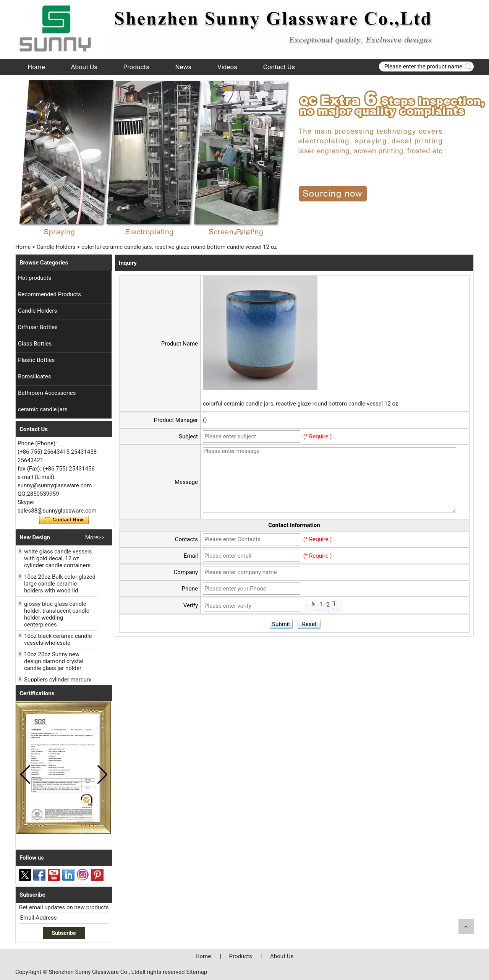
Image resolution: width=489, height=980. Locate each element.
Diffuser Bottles (38, 327)
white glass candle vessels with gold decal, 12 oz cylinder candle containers (58, 560)
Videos (227, 67)
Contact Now (64, 520)
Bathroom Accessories (47, 393)
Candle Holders (56, 247)
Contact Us (279, 67)
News (183, 67)
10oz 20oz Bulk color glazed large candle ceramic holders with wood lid (60, 586)
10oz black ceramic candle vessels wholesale (58, 641)
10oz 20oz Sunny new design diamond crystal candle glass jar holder (54, 663)
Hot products (35, 278)
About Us (84, 67)
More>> (95, 537)
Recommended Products (49, 294)
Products (136, 67)
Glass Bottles (35, 344)
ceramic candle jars (43, 409)
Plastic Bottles (36, 360)
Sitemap (197, 972)
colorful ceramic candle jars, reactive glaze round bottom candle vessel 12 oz (300, 404)
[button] (235, 234)
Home (36, 67)
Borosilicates (35, 376)
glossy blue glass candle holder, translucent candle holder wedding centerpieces (57, 616)
